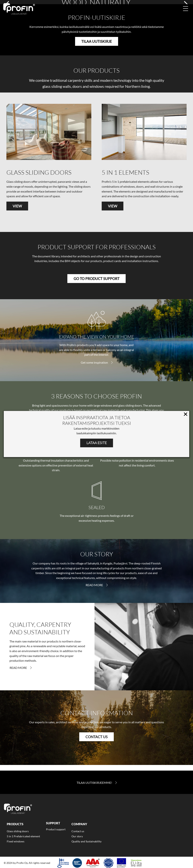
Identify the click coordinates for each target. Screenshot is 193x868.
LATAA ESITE (97, 443)
